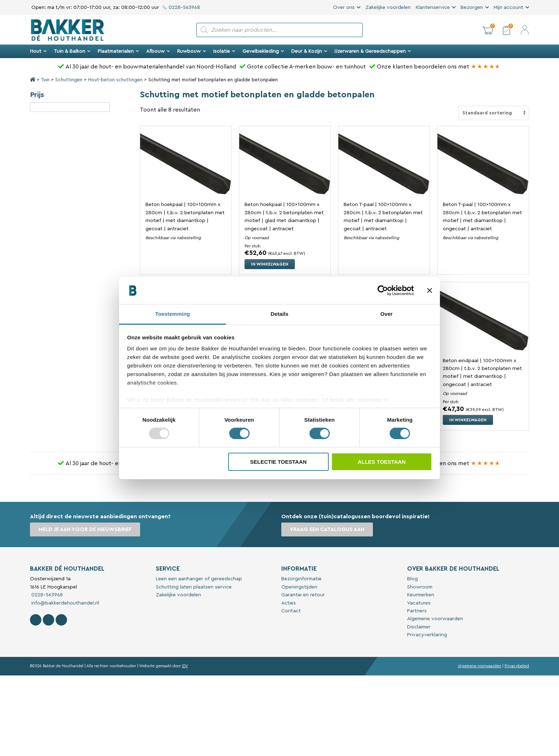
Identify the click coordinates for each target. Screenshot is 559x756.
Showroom (420, 587)
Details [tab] (279, 314)
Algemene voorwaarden (435, 619)
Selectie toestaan (278, 462)
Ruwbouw (192, 51)
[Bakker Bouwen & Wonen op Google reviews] (486, 67)
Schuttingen (69, 80)
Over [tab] (387, 314)
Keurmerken (421, 595)
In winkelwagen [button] (270, 264)
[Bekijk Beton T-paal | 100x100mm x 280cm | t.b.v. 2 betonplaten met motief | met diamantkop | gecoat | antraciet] (384, 163)
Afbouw (158, 51)
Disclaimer (419, 627)
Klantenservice (433, 7)
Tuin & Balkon (72, 51)
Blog (412, 579)
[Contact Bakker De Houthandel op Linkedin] (61, 620)
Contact (291, 611)
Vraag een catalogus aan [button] (327, 529)
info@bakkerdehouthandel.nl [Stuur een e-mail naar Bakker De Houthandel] (65, 603)
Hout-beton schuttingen (115, 80)
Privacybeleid (517, 666)
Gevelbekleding (263, 51)
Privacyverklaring (427, 635)
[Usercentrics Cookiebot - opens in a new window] (383, 290)
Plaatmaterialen (118, 51)
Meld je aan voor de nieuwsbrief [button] (85, 529)
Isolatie (224, 51)
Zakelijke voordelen (388, 7)
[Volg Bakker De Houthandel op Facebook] (36, 620)
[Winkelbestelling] (494, 113)
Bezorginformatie (301, 579)
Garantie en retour (303, 595)
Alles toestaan (381, 462)
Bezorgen (472, 7)
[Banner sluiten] (430, 290)
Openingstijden (299, 587)
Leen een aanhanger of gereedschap (199, 579)
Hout (38, 51)
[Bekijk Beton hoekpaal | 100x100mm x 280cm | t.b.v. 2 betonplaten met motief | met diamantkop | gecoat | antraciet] (186, 163)
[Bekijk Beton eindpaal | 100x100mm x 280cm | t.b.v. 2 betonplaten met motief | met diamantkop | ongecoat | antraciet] (483, 319)
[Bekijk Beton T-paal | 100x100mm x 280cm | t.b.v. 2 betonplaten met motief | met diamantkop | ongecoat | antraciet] (483, 163)
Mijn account (509, 7)
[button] (488, 30)
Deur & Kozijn (309, 51)
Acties (289, 603)
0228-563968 (181, 7)
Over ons (344, 7)
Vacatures (419, 603)
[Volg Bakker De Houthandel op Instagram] (48, 620)
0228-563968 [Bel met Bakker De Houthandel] (46, 595)
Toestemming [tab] (173, 314)
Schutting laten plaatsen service (194, 587)
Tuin (45, 80)
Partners (417, 611)
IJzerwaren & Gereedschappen (373, 51)
